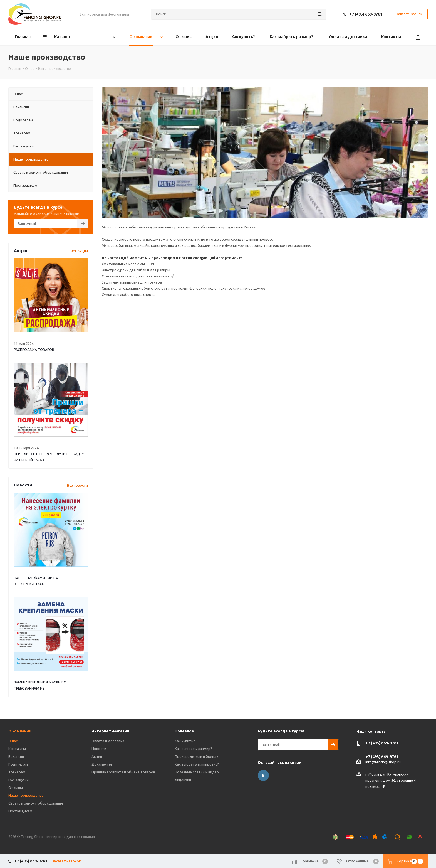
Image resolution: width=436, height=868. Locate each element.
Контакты (17, 749)
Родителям (18, 764)
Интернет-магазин (110, 731)
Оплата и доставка (108, 741)
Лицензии (183, 780)
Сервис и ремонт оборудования (36, 803)
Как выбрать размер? (193, 749)
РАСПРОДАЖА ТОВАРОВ (34, 350)
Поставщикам (20, 811)
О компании (20, 731)
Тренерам (17, 772)
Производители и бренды (197, 756)
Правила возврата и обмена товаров (123, 772)
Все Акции (79, 251)
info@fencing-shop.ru (383, 762)
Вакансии (16, 756)
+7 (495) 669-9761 (366, 14)
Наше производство (26, 795)
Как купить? (185, 741)
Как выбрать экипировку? (197, 764)
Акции (97, 756)
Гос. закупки (18, 780)
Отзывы (16, 788)
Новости (99, 749)
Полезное (184, 731)
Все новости (77, 485)
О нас (13, 741)
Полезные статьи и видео (197, 772)
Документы (102, 764)
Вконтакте (263, 775)
